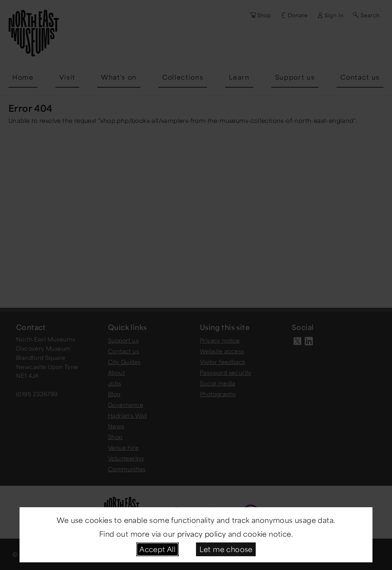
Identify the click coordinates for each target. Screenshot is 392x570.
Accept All (157, 549)
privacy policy (202, 534)
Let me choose (226, 549)
